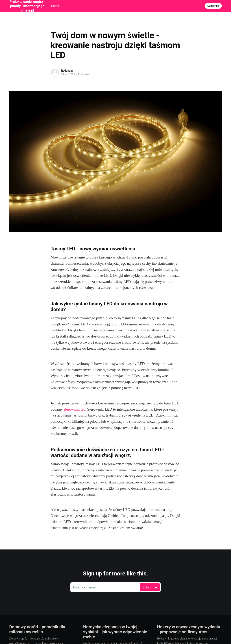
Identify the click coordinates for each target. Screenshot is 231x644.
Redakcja (67, 71)
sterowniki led (75, 409)
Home (55, 6)
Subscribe (213, 6)
